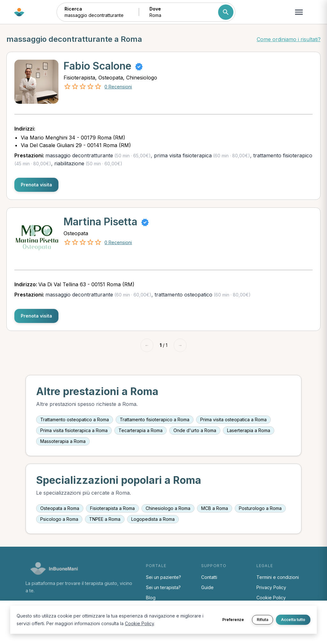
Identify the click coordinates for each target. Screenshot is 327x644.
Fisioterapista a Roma (112, 508)
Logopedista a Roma (153, 519)
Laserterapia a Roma (249, 430)
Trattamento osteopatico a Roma (75, 419)
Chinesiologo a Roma (168, 508)
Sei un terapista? (163, 587)
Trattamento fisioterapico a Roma (155, 419)
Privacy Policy (271, 587)
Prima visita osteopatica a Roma (233, 419)
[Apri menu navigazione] (299, 12)
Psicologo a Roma (59, 519)
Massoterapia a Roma (63, 441)
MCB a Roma (215, 508)
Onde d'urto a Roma (195, 430)
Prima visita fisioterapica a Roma (74, 430)
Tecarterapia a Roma (141, 430)
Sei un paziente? (163, 577)
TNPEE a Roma (105, 519)
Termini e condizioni (278, 577)
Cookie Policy (271, 598)
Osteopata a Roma (60, 508)
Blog (151, 598)
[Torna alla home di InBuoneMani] (19, 12)
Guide (207, 587)
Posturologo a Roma (260, 508)
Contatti (209, 577)
